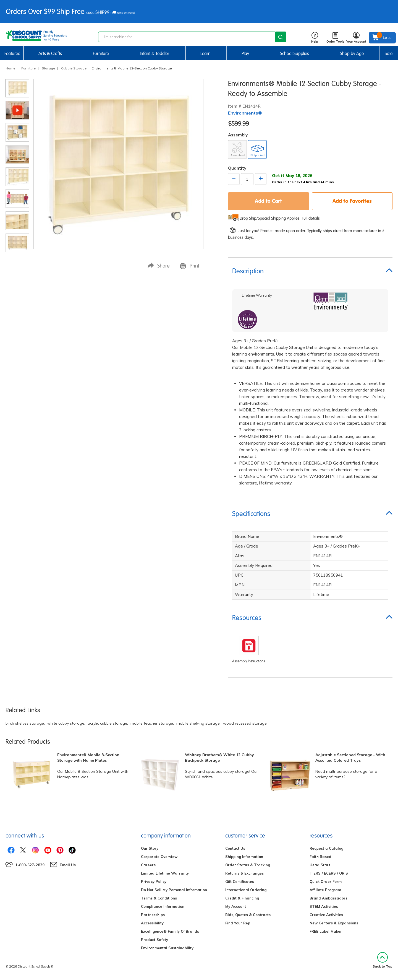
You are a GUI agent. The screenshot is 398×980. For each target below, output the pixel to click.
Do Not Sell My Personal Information (174, 890)
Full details (311, 218)
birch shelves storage (25, 723)
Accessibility (152, 923)
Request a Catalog (326, 848)
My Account (236, 906)
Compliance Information (163, 906)
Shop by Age (352, 54)
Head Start (320, 865)
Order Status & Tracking (248, 865)
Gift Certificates (240, 882)
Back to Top (383, 960)
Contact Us (235, 848)
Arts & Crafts (50, 54)
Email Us (68, 865)
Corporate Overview (159, 857)
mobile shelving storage (198, 723)
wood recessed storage (245, 723)
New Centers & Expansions (334, 923)
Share (159, 266)
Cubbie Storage (74, 68)
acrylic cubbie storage (107, 723)
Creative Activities (326, 915)
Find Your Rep (238, 923)
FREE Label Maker (326, 931)
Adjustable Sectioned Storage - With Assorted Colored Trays (350, 758)
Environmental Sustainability (167, 948)
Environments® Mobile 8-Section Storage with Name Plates (88, 758)
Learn (205, 54)
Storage (48, 68)
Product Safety (155, 940)
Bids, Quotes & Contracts (248, 915)
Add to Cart (268, 201)
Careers (148, 865)
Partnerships (153, 915)
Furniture (101, 54)
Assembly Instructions (249, 661)
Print (189, 266)
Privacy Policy (154, 882)
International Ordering (246, 890)
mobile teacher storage (152, 723)
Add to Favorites (352, 201)
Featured (12, 54)
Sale (389, 54)
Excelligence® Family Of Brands (170, 931)
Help (315, 38)
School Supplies (294, 54)
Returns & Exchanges (244, 873)
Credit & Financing (242, 898)
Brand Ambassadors (328, 898)
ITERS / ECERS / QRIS (329, 873)
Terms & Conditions (159, 898)
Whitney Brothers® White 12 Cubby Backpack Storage (219, 758)
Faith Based (320, 857)
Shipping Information (244, 857)
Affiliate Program (325, 890)
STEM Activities (324, 906)
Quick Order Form (326, 882)
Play (245, 54)
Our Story (150, 848)
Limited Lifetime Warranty (165, 873)
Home (10, 68)
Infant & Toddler (155, 54)
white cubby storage (66, 723)
